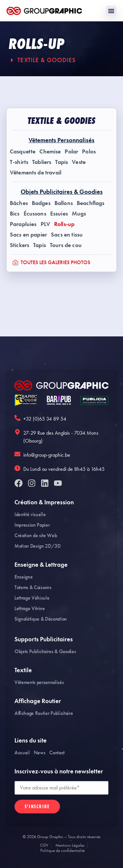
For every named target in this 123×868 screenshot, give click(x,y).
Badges (41, 203)
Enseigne (23, 577)
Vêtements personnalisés (39, 682)
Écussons (35, 214)
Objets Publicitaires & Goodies (45, 651)
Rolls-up (64, 224)
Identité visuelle (30, 514)
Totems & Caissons (33, 587)
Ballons (64, 203)
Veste (79, 162)
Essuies (59, 214)
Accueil (22, 753)
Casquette (23, 151)
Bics (15, 214)
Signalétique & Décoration (41, 619)
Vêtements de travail (36, 172)
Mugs (79, 214)
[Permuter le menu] (111, 11)
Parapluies (23, 224)
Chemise (50, 151)
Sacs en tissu (67, 235)
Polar (71, 151)
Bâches (19, 203)
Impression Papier (32, 525)
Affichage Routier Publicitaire (44, 713)
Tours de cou (66, 245)
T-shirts (19, 162)
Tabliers (42, 162)
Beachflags (91, 203)
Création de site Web (36, 535)
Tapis (61, 162)
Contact (57, 753)
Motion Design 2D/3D (38, 546)
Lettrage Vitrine (30, 608)
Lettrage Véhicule (32, 598)
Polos (89, 151)
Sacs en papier (28, 235)
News (40, 753)
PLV (45, 224)
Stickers (20, 245)
